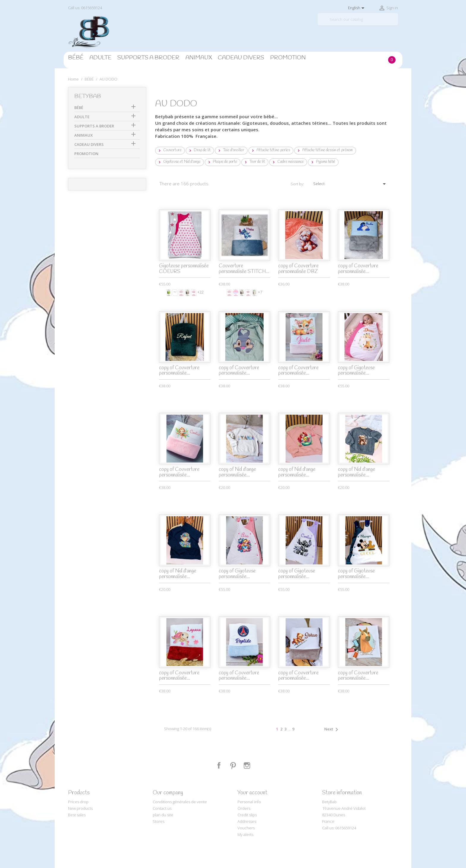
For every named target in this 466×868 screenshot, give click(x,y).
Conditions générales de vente (180, 802)
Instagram (247, 766)
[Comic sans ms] (194, 293)
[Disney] (248, 293)
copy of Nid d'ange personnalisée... (237, 472)
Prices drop (78, 802)
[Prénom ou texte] (175, 293)
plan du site (163, 815)
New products (80, 808)
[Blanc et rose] (236, 293)
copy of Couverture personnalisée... (358, 269)
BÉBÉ (76, 58)
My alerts (245, 834)
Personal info (249, 802)
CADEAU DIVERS (241, 58)
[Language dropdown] (357, 8)
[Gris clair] (188, 293)
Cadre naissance (288, 162)
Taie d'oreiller (231, 150)
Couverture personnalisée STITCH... (244, 269)
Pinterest (233, 766)
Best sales (77, 815)
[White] (254, 293)
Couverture (169, 150)
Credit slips (247, 815)
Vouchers (246, 828)
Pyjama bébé (323, 162)
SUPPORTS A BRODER (148, 58)
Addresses (247, 821)
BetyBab (88, 97)
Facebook (219, 766)
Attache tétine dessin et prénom (325, 150)
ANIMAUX (199, 58)
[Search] (358, 19)
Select (351, 184)
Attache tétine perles (270, 150)
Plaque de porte (222, 162)
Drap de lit (199, 150)
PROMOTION (288, 58)
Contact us (162, 808)
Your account (252, 793)
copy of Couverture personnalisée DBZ (298, 269)
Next (332, 730)
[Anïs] (169, 293)
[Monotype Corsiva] (181, 293)
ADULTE (100, 58)
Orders (244, 808)
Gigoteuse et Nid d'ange (179, 162)
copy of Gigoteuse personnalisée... (356, 371)
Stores (159, 821)
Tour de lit (254, 162)
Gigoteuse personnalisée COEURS (184, 269)
